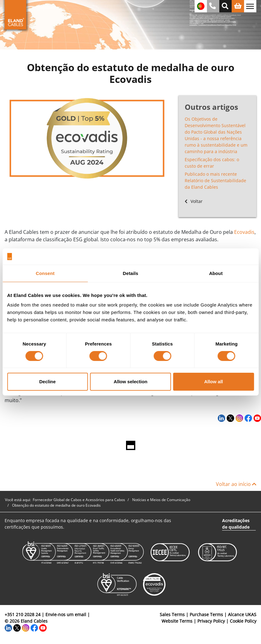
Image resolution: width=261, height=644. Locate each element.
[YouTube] (257, 418)
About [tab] (216, 273)
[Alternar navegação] (250, 6)
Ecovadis (244, 232)
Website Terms (177, 621)
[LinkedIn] (221, 418)
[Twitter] (230, 418)
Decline (47, 382)
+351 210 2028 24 (23, 614)
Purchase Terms (206, 614)
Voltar (194, 201)
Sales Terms (172, 614)
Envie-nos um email (66, 614)
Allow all (214, 382)
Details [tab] (131, 273)
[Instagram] (239, 418)
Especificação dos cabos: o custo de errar (212, 163)
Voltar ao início (236, 484)
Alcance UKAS (242, 614)
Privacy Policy (211, 621)
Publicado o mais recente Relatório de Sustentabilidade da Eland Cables (215, 180)
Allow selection (130, 382)
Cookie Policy (243, 621)
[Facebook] (248, 418)
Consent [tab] (45, 273)
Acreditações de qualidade (236, 524)
